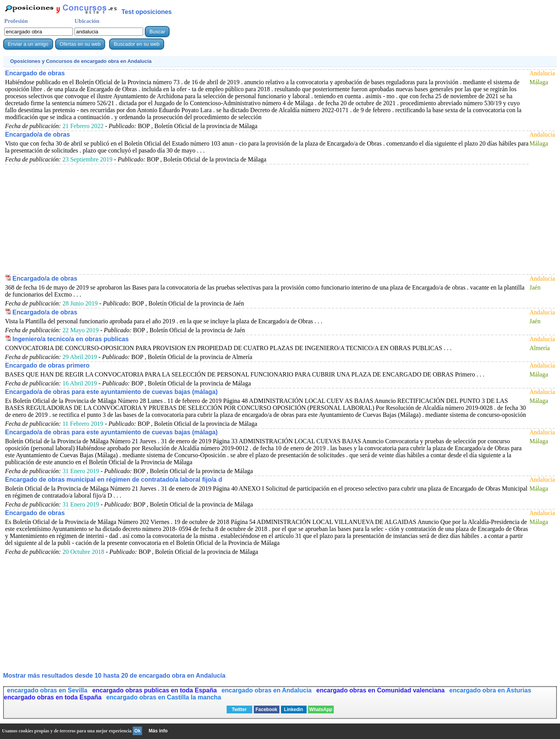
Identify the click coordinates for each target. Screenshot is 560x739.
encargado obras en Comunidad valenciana (381, 690)
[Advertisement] (238, 219)
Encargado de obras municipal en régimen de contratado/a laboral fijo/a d (114, 480)
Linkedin (294, 710)
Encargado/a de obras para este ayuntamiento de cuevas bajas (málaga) (111, 392)
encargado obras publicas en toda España (155, 690)
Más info (158, 731)
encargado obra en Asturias (490, 690)
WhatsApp (321, 710)
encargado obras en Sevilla (48, 690)
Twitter (239, 710)
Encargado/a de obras (37, 134)
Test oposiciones (147, 12)
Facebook (266, 710)
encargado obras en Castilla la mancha (164, 697)
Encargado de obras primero (47, 365)
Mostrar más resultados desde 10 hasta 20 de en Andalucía (114, 676)
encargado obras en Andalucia (267, 690)
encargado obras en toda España (53, 697)
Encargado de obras (35, 73)
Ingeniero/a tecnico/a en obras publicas (71, 339)
